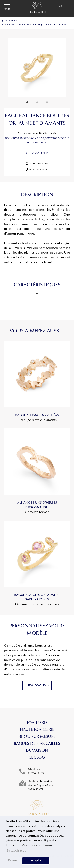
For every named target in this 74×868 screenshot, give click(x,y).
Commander (37, 153)
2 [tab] (37, 102)
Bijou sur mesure (37, 737)
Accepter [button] (36, 861)
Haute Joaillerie (37, 730)
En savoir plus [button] (16, 851)
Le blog (37, 758)
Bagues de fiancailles (37, 744)
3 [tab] (47, 102)
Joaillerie (37, 723)
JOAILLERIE (9, 21)
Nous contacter (36, 170)
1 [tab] (27, 102)
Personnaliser (37, 685)
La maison (37, 751)
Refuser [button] (13, 861)
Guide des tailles (37, 164)
